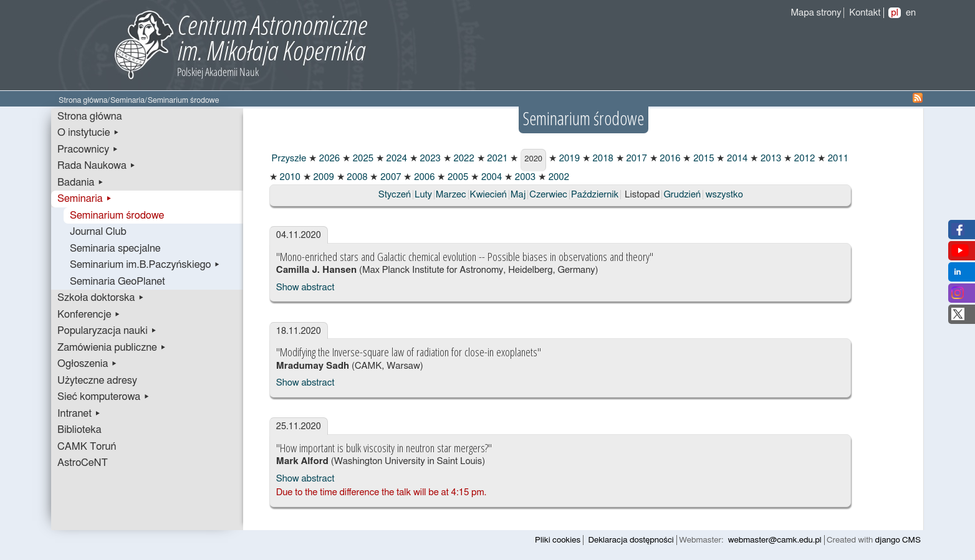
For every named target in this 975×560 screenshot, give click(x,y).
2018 (602, 159)
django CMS (898, 540)
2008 (356, 177)
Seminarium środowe (117, 216)
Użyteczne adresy (97, 381)
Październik (595, 195)
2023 (429, 159)
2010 (289, 177)
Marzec (451, 195)
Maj (518, 195)
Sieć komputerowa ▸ (103, 397)
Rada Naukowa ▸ (97, 166)
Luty (423, 195)
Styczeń (395, 195)
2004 (490, 177)
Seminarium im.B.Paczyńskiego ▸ (145, 265)
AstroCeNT (83, 463)
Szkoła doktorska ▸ (101, 298)
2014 (736, 159)
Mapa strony (816, 13)
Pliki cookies (558, 540)
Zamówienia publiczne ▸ (112, 348)
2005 (457, 177)
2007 (389, 177)
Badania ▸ (81, 183)
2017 (636, 159)
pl (895, 13)
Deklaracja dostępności (631, 540)
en (911, 13)
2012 (803, 159)
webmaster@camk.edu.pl (775, 540)
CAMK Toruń (87, 447)
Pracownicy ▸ (88, 149)
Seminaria (127, 101)
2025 (362, 159)
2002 (558, 177)
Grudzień (682, 195)
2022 (463, 159)
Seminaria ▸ (85, 199)
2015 (702, 159)
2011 (837, 159)
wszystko (724, 195)
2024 (396, 159)
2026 (328, 159)
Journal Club (98, 232)
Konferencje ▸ (89, 315)
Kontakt (865, 13)
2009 (323, 177)
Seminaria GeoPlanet (118, 282)
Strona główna (83, 101)
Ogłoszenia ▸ (88, 364)
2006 (423, 177)
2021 (497, 159)
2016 (669, 159)
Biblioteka (79, 430)
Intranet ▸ (79, 414)
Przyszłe (288, 159)
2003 (524, 177)
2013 (770, 159)
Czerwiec (548, 195)
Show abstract (305, 287)
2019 (568, 159)
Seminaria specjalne (115, 249)
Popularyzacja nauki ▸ (107, 331)
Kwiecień (488, 195)
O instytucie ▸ (89, 133)
